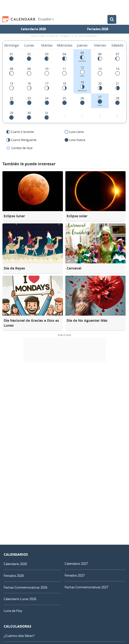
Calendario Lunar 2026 (20, 599)
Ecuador (46, 19)
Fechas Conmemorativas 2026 (25, 587)
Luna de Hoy (13, 611)
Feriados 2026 (98, 29)
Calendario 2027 (76, 564)
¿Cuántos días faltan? (19, 636)
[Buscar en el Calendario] (112, 19)
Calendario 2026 (33, 29)
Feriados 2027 (75, 575)
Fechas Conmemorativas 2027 (86, 587)
